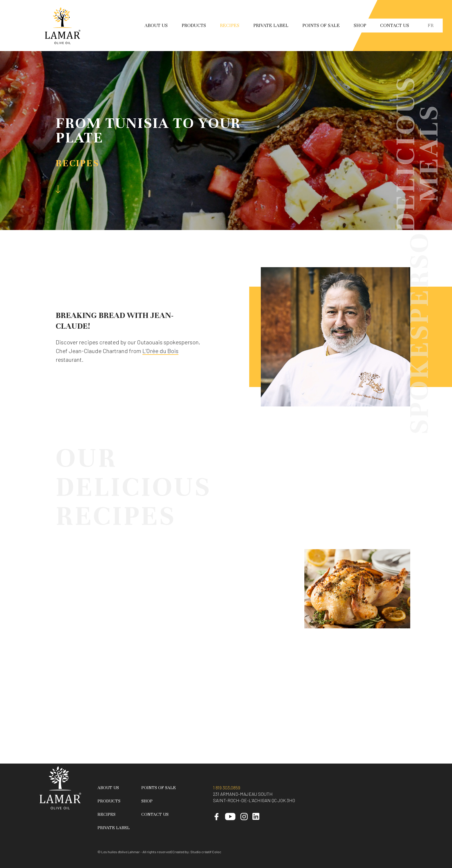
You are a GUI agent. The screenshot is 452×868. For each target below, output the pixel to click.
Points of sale (321, 25)
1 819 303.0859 (227, 787)
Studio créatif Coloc (206, 852)
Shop (360, 25)
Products (194, 25)
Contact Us (395, 25)
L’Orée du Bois (160, 351)
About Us (156, 25)
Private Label (271, 25)
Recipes (230, 25)
